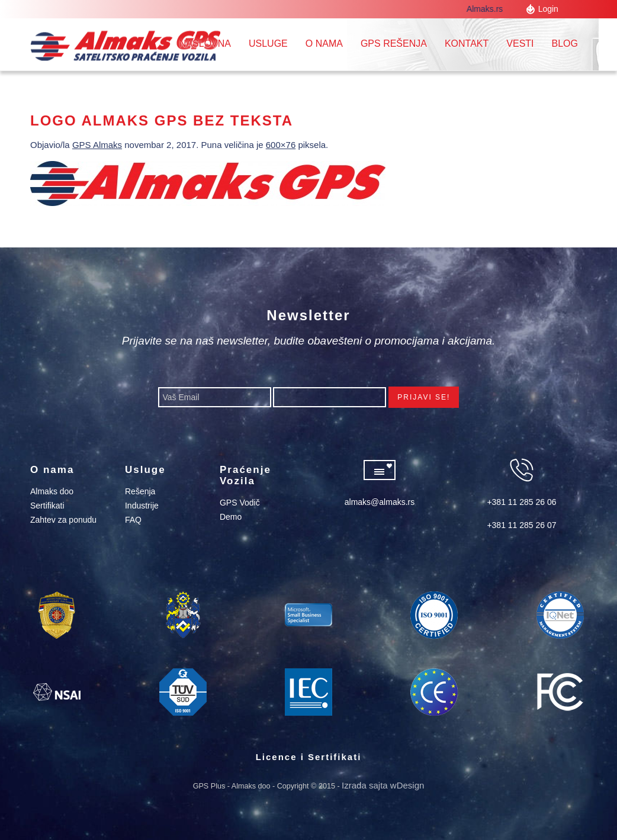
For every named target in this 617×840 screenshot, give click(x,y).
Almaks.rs (487, 9)
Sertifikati (47, 506)
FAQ (133, 520)
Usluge (268, 44)
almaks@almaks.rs (380, 502)
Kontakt (467, 44)
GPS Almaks (97, 145)
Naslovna (205, 44)
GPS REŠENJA (394, 44)
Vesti (520, 44)
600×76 (281, 145)
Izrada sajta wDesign (383, 785)
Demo (231, 517)
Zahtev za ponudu (63, 520)
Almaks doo (52, 491)
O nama (324, 44)
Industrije (142, 506)
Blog (565, 44)
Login (548, 9)
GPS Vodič (240, 503)
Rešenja (140, 491)
